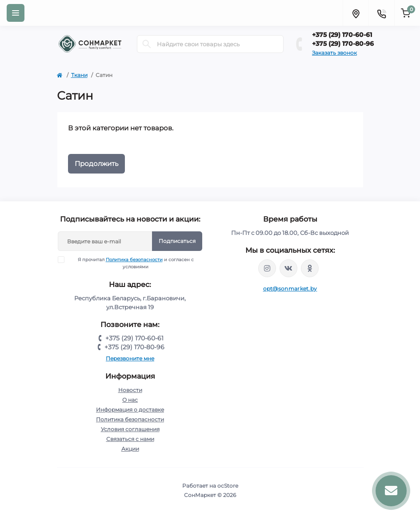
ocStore (228, 486)
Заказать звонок (334, 53)
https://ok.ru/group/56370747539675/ (310, 268)
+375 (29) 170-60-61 (342, 35)
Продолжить (96, 164)
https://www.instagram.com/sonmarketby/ (267, 268)
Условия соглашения (130, 429)
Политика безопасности (134, 260)
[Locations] (356, 13)
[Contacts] (381, 13)
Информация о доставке (130, 410)
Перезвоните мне (130, 358)
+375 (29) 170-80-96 (343, 44)
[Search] (147, 44)
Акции (130, 449)
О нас (130, 400)
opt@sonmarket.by (290, 289)
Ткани (79, 75)
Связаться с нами (130, 439)
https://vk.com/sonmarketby (288, 268)
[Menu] (16, 13)
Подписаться (177, 241)
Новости (130, 390)
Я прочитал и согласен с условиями (131, 263)
